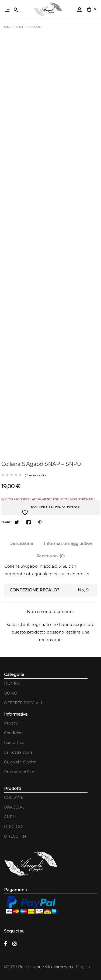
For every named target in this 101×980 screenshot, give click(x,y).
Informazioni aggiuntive (68, 543)
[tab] (21, 544)
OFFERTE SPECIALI (23, 703)
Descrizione (21, 543)
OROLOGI (14, 827)
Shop (20, 27)
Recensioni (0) (50, 556)
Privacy (11, 723)
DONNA (12, 683)
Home (7, 27)
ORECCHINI (16, 836)
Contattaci (14, 743)
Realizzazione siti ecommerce (47, 967)
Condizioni (14, 733)
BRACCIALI (15, 807)
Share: (6, 522)
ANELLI (11, 817)
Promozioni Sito (19, 772)
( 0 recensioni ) (35, 475)
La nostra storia (18, 752)
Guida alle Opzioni (21, 762)
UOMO (11, 693)
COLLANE (35, 27)
